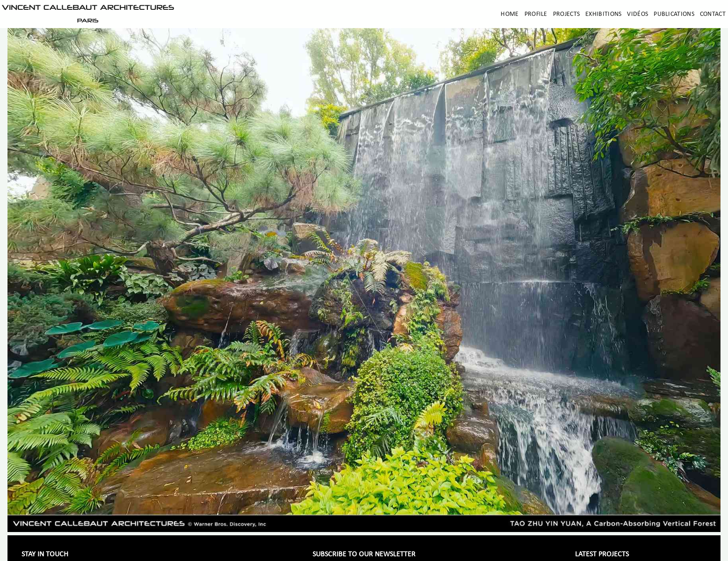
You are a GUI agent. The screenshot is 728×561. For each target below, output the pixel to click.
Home (510, 14)
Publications (674, 14)
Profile (536, 14)
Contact (713, 14)
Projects (566, 14)
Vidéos (637, 14)
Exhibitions (603, 14)
